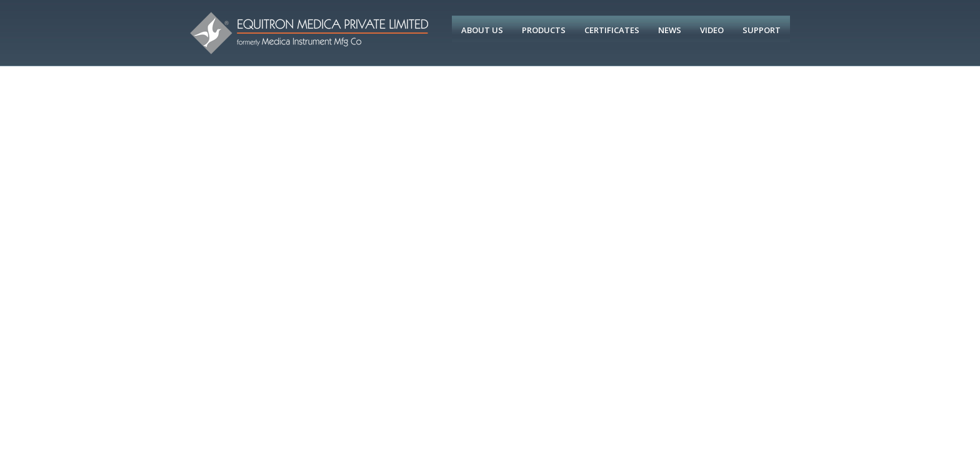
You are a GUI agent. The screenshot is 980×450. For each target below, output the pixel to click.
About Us (482, 30)
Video (712, 30)
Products (544, 30)
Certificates (612, 30)
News (670, 30)
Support (762, 30)
